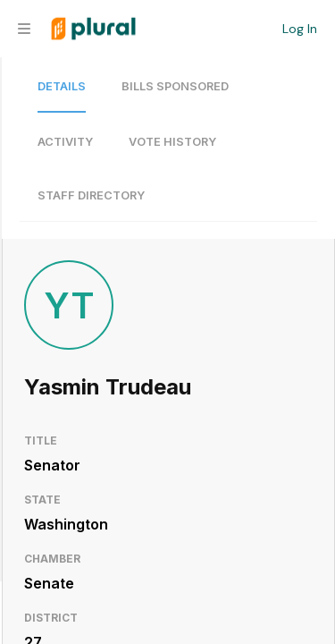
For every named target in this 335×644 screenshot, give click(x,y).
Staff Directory (91, 195)
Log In (300, 29)
